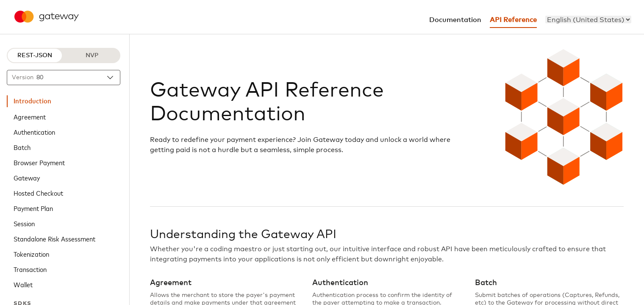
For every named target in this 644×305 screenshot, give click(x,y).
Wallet (23, 284)
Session (24, 223)
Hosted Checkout (38, 193)
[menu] (588, 19)
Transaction (30, 269)
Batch (22, 147)
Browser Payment (39, 162)
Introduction (32, 101)
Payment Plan (33, 208)
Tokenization (31, 254)
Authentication (34, 132)
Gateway (27, 177)
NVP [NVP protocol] (92, 55)
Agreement (30, 116)
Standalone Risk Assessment (54, 238)
